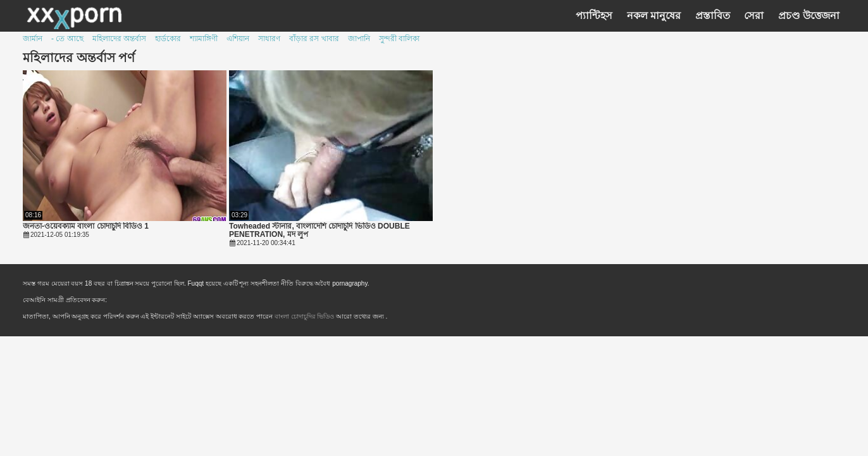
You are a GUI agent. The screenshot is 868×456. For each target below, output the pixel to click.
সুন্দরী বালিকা (399, 39)
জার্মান (33, 39)
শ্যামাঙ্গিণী (204, 39)
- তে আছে (67, 39)
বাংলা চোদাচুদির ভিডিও (305, 316)
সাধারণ (269, 39)
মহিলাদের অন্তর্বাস (119, 39)
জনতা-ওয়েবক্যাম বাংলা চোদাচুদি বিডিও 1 (86, 226)
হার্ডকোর (168, 39)
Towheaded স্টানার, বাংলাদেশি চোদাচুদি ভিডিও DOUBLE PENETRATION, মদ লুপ (319, 231)
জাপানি (359, 39)
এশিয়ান (238, 39)
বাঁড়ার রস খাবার (314, 39)
